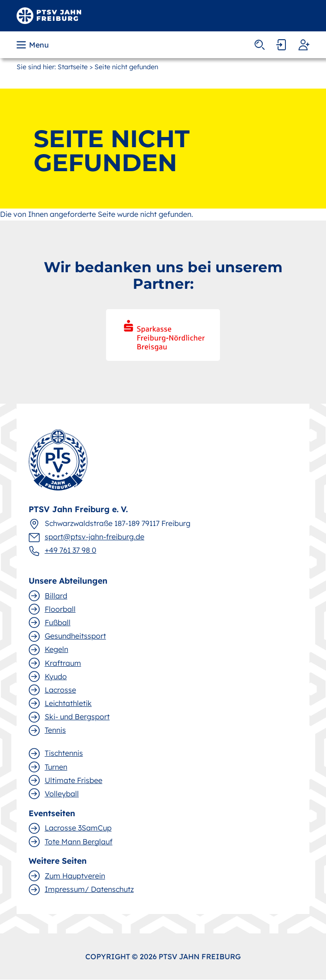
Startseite (73, 67)
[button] (33, 45)
